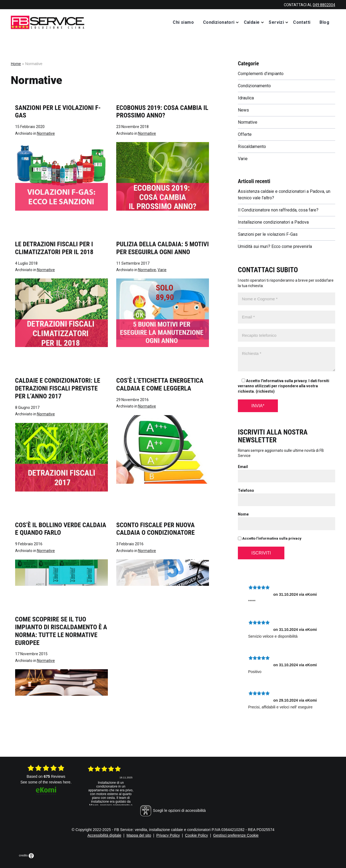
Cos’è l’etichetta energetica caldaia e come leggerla (160, 384)
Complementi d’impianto (261, 74)
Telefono (246, 490)
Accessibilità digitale (104, 835)
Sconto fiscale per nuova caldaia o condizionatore (155, 529)
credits (26, 855)
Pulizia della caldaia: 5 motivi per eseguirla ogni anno (162, 248)
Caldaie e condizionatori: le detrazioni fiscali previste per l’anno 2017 (58, 388)
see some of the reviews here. (46, 782)
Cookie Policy (197, 835)
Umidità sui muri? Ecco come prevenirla (275, 246)
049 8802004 (324, 5)
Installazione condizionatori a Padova (273, 222)
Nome (243, 514)
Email (243, 467)
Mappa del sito (139, 835)
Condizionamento (254, 86)
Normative (46, 133)
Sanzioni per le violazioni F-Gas (268, 234)
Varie (162, 270)
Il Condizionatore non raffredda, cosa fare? (278, 210)
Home (16, 64)
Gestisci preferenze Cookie (236, 835)
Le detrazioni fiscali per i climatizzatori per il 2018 (54, 248)
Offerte (245, 134)
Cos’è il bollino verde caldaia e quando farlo (61, 529)
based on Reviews (46, 776)
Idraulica (246, 98)
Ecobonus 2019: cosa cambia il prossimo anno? (162, 112)
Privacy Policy (168, 835)
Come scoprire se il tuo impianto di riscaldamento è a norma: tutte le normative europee (61, 631)
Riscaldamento (252, 147)
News (243, 110)
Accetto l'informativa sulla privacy (270, 538)
